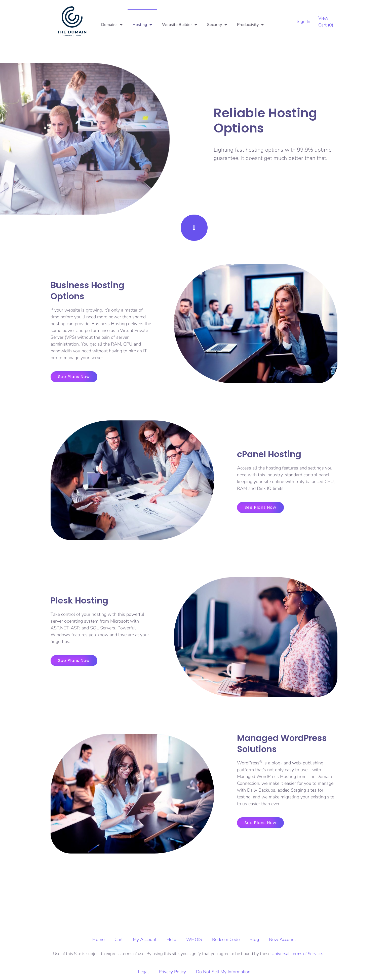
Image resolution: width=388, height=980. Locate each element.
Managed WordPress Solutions (282, 744)
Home (98, 939)
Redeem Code (226, 939)
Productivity (250, 25)
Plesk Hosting (79, 600)
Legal (143, 972)
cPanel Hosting (269, 454)
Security (217, 25)
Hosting (142, 25)
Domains (112, 25)
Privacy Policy (172, 972)
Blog (254, 939)
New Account (282, 939)
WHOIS (194, 939)
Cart (119, 939)
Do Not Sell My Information (223, 972)
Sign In (303, 21)
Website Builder (180, 25)
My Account (145, 939)
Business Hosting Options (87, 291)
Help (171, 939)
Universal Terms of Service (297, 954)
